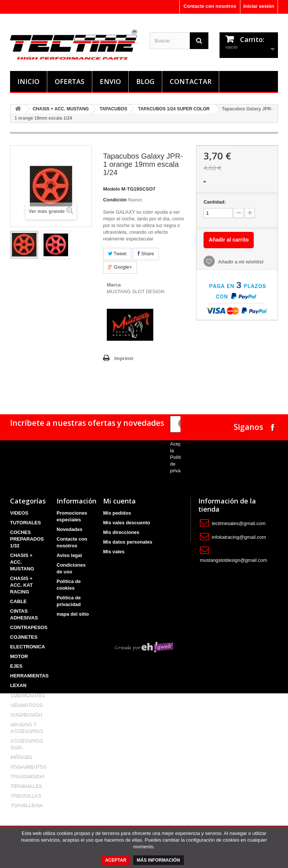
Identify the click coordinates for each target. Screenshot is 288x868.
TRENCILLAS (25, 795)
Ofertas (70, 81)
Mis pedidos (117, 513)
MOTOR (19, 656)
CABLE (18, 601)
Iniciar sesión (259, 6)
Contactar (191, 81)
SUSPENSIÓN (26, 714)
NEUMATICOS (26, 705)
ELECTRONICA (28, 647)
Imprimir (124, 358)
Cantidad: (215, 202)
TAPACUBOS (113, 109)
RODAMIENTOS (28, 766)
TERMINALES (26, 786)
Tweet (117, 254)
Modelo (112, 189)
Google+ (120, 267)
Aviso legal (69, 555)
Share (146, 254)
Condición (115, 200)
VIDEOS (19, 513)
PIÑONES (21, 757)
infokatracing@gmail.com (239, 537)
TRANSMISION (27, 776)
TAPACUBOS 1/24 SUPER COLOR (174, 109)
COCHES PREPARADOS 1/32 (27, 539)
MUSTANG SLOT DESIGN (136, 292)
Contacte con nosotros (210, 6)
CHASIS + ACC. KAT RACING (21, 585)
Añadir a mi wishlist (240, 262)
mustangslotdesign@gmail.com (233, 560)
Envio (110, 81)
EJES (16, 666)
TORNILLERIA (26, 805)
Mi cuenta (119, 501)
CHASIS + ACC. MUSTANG (61, 109)
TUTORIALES (25, 523)
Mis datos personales (128, 542)
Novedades (69, 529)
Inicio (28, 81)
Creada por (144, 822)
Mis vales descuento (127, 523)
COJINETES (24, 637)
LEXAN (18, 685)
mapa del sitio (73, 614)
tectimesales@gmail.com (239, 523)
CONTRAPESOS (29, 627)
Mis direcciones (121, 532)
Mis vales (114, 552)
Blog (145, 81)
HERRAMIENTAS (29, 676)
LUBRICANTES (27, 695)
